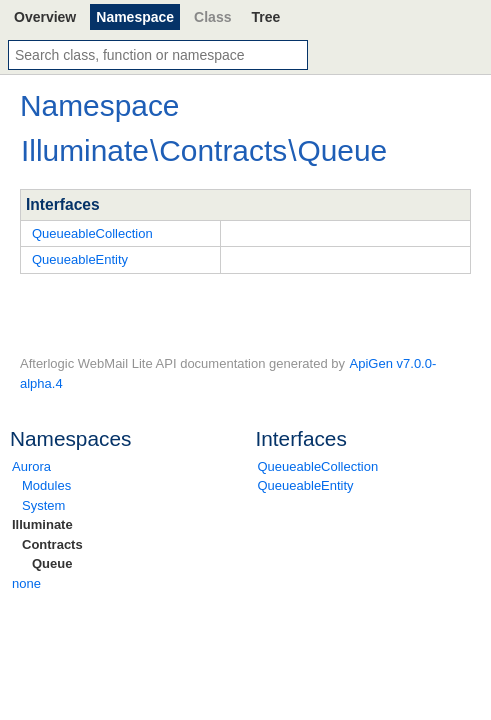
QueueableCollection (318, 466)
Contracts (52, 544)
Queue (52, 563)
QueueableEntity (306, 485)
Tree (265, 17)
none (26, 583)
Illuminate (42, 524)
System (43, 505)
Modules (46, 485)
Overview (45, 17)
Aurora (31, 466)
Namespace (135, 17)
